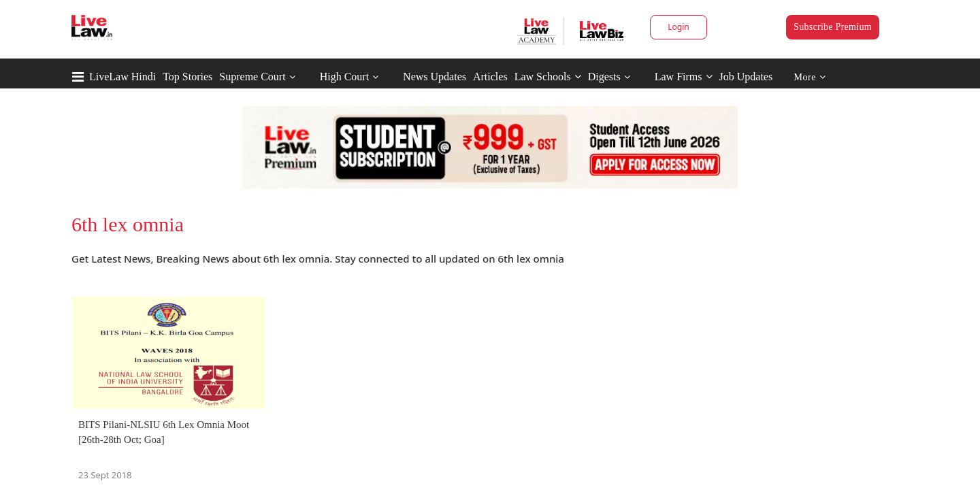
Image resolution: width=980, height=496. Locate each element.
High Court (344, 77)
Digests (604, 77)
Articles (490, 77)
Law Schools (548, 77)
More (810, 77)
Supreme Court (252, 77)
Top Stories (187, 77)
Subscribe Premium (833, 27)
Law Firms (684, 77)
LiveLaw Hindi (122, 77)
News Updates (435, 77)
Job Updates (746, 77)
